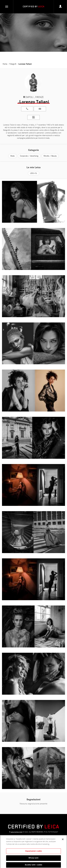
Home (5, 64)
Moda (12, 156)
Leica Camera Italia (16, 832)
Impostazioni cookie (33, 852)
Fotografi (13, 64)
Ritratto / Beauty (50, 156)
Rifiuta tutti (33, 859)
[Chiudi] (63, 840)
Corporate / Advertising (29, 156)
